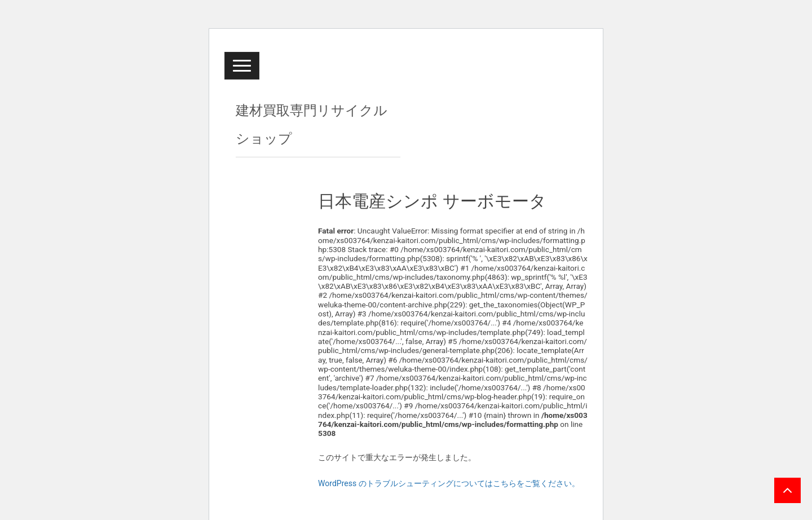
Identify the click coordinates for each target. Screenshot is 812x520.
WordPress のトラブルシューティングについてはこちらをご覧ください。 (449, 483)
